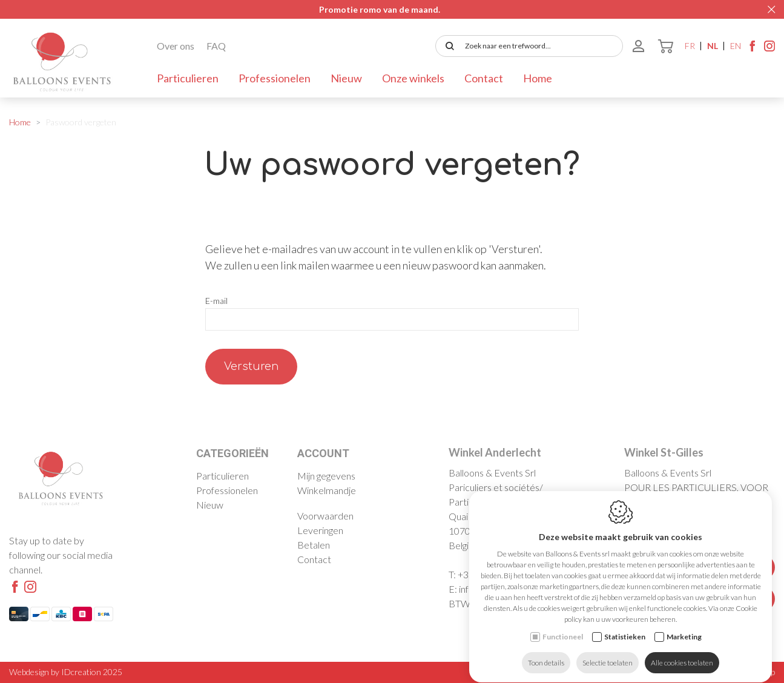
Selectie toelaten (608, 654)
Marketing (684, 628)
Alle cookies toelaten (682, 654)
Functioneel (563, 628)
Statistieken (625, 628)
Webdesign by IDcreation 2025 (66, 672)
